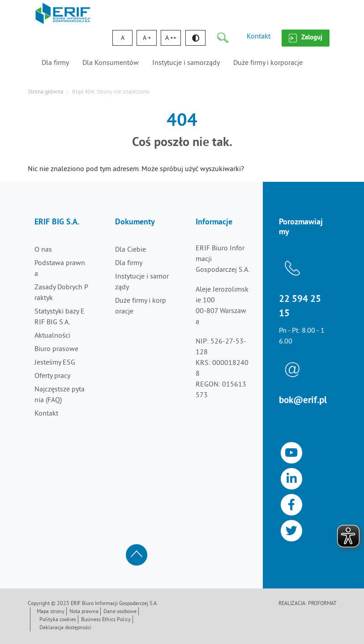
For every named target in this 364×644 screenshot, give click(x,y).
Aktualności (52, 336)
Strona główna (45, 92)
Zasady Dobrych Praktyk (61, 293)
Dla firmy (55, 63)
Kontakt (259, 37)
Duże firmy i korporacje (268, 63)
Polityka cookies (58, 620)
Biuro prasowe (56, 349)
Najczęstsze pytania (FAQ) (60, 395)
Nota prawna (84, 612)
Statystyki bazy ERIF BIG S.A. (60, 317)
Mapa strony (51, 612)
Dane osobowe (120, 612)
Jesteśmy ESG (55, 363)
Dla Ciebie (131, 250)
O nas (43, 250)
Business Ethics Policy (106, 620)
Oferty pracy (52, 376)
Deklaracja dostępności (65, 628)
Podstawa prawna (60, 269)
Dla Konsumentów (111, 63)
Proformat (322, 604)
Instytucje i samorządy (186, 63)
